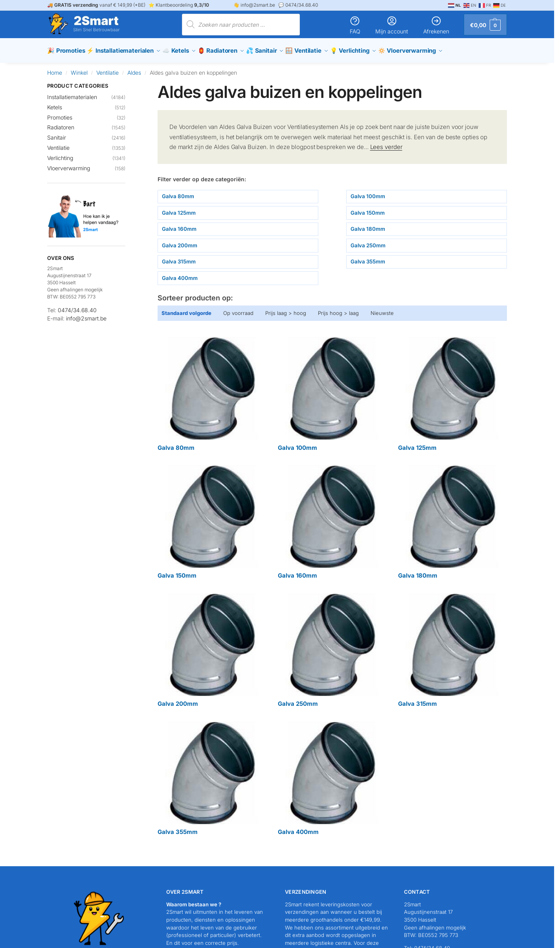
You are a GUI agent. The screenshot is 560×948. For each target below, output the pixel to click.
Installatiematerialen (72, 93)
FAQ (355, 25)
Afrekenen (436, 25)
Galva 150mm (368, 209)
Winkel (79, 69)
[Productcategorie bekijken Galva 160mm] (332, 518)
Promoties (60, 113)
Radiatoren (61, 124)
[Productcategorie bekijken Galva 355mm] (212, 775)
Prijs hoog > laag (338, 309)
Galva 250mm (368, 241)
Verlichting (60, 154)
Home (55, 69)
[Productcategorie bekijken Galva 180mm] (452, 518)
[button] (485, 25)
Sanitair (57, 134)
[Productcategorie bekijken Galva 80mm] (212, 391)
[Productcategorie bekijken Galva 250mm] (332, 647)
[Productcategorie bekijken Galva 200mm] (212, 647)
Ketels (55, 103)
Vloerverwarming (69, 164)
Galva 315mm (179, 258)
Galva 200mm (180, 241)
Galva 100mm (368, 192)
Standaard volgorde (186, 309)
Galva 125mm (179, 209)
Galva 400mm (180, 274)
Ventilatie (107, 69)
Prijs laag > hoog (286, 309)
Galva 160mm (179, 225)
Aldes (134, 69)
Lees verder (386, 143)
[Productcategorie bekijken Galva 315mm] (452, 647)
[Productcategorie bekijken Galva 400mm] (332, 775)
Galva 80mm (178, 192)
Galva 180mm (368, 225)
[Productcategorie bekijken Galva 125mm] (452, 391)
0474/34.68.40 (77, 306)
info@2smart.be (86, 315)
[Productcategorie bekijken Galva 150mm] (212, 518)
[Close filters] (128, 82)
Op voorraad (238, 309)
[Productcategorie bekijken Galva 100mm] (332, 391)
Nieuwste (382, 309)
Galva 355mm (368, 258)
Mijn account (392, 25)
